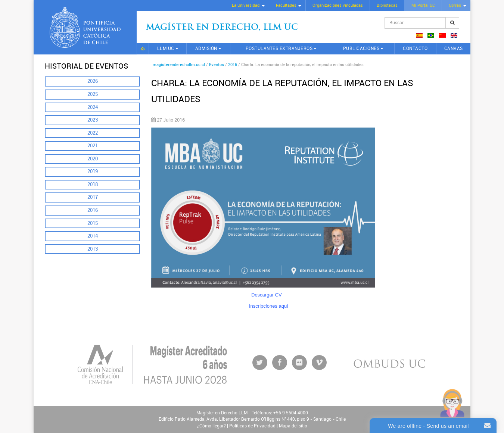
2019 (93, 171)
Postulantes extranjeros (279, 48)
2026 (93, 81)
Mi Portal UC (423, 5)
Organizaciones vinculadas (338, 5)
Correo (455, 5)
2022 (93, 133)
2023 (93, 120)
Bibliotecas (387, 5)
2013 (93, 249)
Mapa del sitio (293, 426)
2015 (93, 223)
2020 (93, 159)
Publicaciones (361, 48)
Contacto (415, 48)
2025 (93, 94)
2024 (93, 107)
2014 (93, 236)
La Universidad (246, 5)
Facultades (286, 5)
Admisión (206, 48)
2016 (93, 210)
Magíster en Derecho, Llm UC (222, 28)
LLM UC (166, 48)
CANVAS (454, 48)
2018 (93, 184)
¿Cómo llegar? (211, 426)
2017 (93, 197)
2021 (93, 146)
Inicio (143, 49)
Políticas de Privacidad (252, 426)
